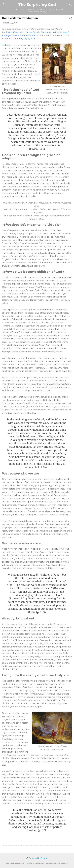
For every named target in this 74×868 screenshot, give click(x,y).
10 (28, 39)
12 (34, 39)
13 (36, 39)
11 (31, 39)
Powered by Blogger (37, 858)
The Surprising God (37, 5)
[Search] (70, 5)
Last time (7, 45)
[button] (70, 19)
